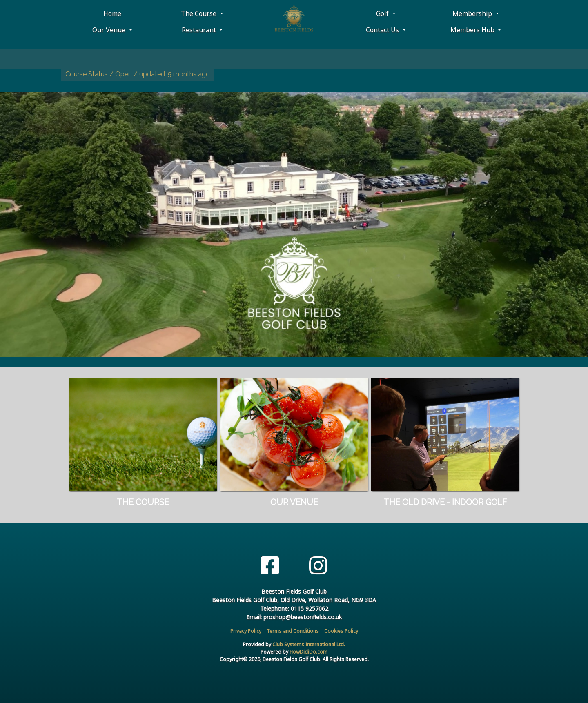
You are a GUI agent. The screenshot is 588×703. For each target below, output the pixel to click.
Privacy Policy (246, 631)
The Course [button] (199, 13)
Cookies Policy (341, 631)
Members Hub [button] (473, 30)
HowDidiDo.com (308, 652)
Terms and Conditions (293, 631)
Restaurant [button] (200, 30)
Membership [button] (473, 13)
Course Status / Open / (138, 74)
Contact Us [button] (383, 30)
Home (112, 13)
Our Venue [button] (110, 30)
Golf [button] (383, 13)
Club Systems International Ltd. (309, 644)
